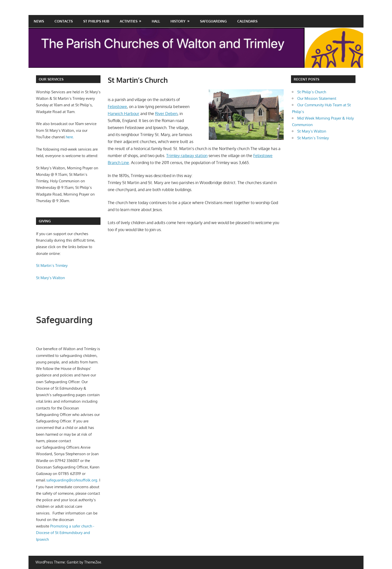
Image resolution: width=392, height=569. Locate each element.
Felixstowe (117, 107)
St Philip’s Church (312, 92)
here (69, 137)
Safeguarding (213, 21)
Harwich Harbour (123, 114)
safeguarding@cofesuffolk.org (72, 480)
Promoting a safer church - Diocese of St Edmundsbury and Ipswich (65, 533)
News (39, 21)
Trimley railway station (187, 156)
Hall (156, 21)
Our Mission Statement (317, 98)
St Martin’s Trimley (52, 265)
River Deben (166, 114)
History (178, 21)
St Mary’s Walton (51, 278)
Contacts (64, 21)
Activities (129, 21)
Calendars (247, 21)
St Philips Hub (96, 21)
